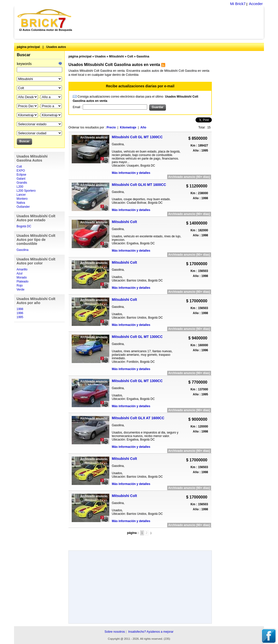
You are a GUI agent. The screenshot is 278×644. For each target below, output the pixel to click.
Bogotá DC (24, 226)
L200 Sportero (26, 191)
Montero (22, 199)
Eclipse (21, 175)
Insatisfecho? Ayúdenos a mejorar (151, 632)
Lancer (21, 195)
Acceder (256, 4)
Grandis (22, 183)
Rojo (20, 285)
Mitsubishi (116, 56)
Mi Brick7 (238, 4)
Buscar (24, 55)
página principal (28, 47)
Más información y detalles (131, 173)
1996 (20, 313)
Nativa (21, 203)
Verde (20, 290)
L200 (20, 187)
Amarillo (22, 269)
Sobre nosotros (115, 632)
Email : (78, 107)
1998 (20, 309)
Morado (22, 277)
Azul (19, 273)
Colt (19, 167)
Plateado (22, 281)
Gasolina (22, 250)
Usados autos (56, 47)
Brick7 (45, 19)
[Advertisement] (170, 23)
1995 (20, 317)
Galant (21, 179)
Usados (100, 56)
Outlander (23, 207)
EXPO (21, 171)
